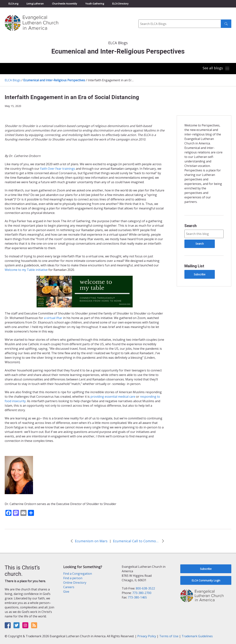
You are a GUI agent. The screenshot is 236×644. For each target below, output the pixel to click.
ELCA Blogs (13, 80)
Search (191, 226)
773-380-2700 (142, 593)
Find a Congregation (78, 574)
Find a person (73, 578)
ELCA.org (13, 4)
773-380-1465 (137, 597)
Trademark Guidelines (197, 636)
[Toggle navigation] (216, 69)
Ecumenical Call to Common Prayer (136, 541)
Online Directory (75, 583)
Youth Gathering (95, 4)
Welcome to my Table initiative (26, 270)
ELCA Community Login (206, 580)
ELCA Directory (120, 4)
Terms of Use (169, 636)
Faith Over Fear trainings (58, 169)
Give (66, 592)
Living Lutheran (35, 4)
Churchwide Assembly (65, 4)
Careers (69, 587)
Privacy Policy (147, 636)
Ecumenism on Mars (91, 541)
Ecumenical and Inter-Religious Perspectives (54, 80)
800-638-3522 (145, 588)
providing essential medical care (113, 397)
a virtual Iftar (53, 318)
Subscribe (200, 274)
